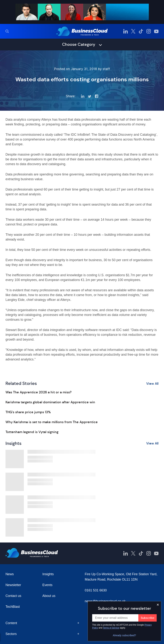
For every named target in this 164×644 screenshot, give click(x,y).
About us (49, 596)
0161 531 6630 (96, 590)
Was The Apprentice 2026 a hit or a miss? (38, 392)
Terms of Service (111, 628)
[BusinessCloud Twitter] (133, 31)
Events (47, 585)
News (10, 574)
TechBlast (13, 607)
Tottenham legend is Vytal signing (32, 432)
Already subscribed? (125, 635)
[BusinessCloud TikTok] (141, 31)
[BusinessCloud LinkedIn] (126, 31)
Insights (48, 574)
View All (152, 384)
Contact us (13, 596)
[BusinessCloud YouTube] (156, 31)
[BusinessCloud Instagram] (149, 31)
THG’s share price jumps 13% (28, 412)
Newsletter (13, 585)
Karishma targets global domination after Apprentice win (50, 402)
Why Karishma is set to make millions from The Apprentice (52, 422)
